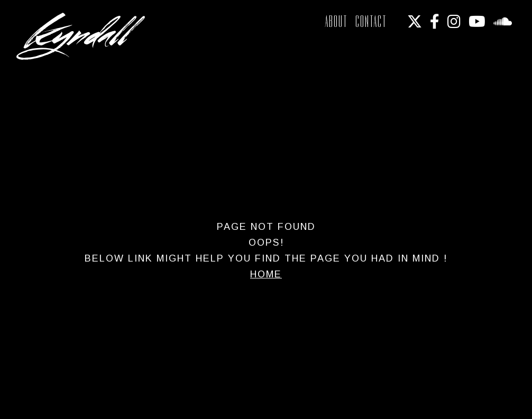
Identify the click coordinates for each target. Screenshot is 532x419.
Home (266, 274)
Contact (371, 21)
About (336, 21)
